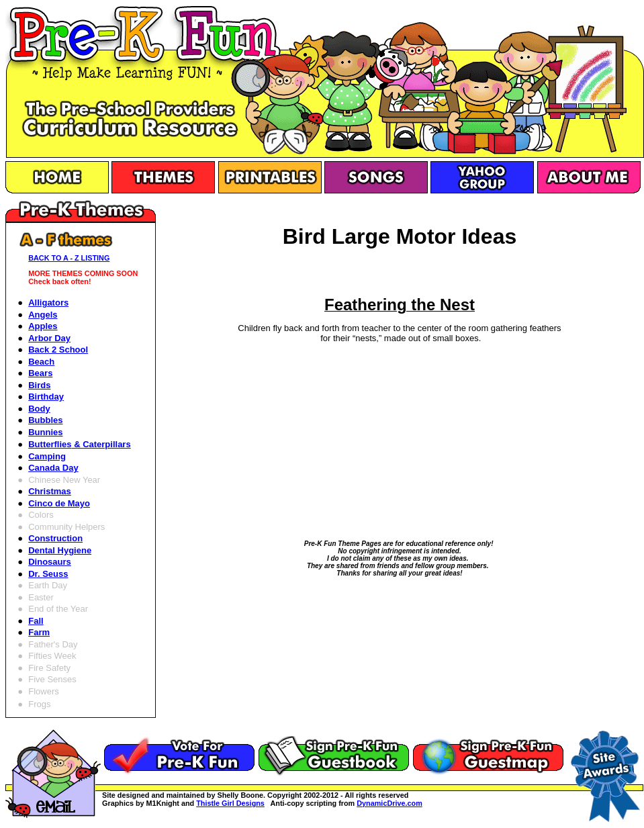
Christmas (50, 491)
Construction (55, 538)
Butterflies (79, 444)
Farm (39, 632)
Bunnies (45, 432)
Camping (47, 456)
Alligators (48, 303)
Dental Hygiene (60, 550)
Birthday (46, 397)
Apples (43, 326)
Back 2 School (58, 350)
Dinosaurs (50, 562)
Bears (40, 373)
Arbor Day (49, 338)
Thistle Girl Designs (230, 803)
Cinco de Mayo (59, 503)
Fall (36, 621)
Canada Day (53, 468)
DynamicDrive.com (389, 803)
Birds (39, 385)
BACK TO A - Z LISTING (69, 258)
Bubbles (45, 420)
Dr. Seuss (48, 574)
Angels (43, 315)
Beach (41, 362)
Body (39, 409)
